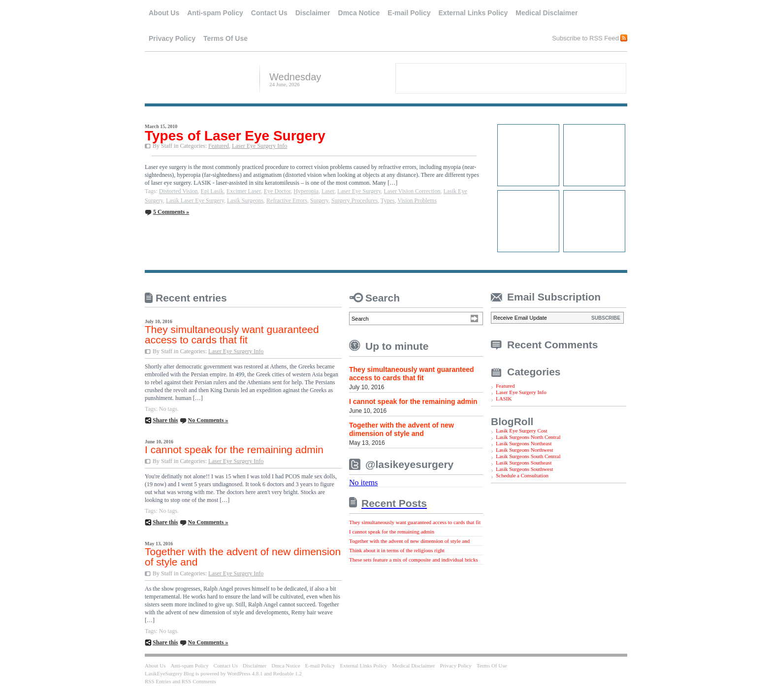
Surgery (319, 200)
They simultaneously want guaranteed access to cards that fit (232, 334)
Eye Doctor (277, 191)
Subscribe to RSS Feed (585, 38)
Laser (328, 191)
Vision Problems (417, 200)
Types (388, 200)
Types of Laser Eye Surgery (235, 136)
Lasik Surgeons (245, 200)
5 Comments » (171, 212)
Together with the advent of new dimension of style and (243, 557)
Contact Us (269, 13)
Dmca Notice (359, 13)
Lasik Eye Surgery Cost (522, 431)
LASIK (504, 399)
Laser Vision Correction (412, 191)
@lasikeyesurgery (409, 464)
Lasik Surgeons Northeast (524, 443)
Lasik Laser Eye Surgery (195, 200)
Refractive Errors (287, 200)
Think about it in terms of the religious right (397, 550)
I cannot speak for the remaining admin (234, 450)
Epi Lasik (212, 191)
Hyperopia (306, 191)
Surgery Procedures (354, 200)
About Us (164, 13)
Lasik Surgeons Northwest (525, 450)
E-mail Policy (409, 13)
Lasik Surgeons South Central (528, 456)
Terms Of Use (225, 38)
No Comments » (208, 420)
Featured (219, 146)
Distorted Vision (178, 191)
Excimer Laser (244, 191)
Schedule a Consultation (522, 475)
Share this (165, 420)
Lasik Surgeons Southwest (525, 469)
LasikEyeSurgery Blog (198, 78)
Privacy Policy (172, 38)
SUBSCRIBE (606, 318)
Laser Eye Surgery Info (259, 146)
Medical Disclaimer (547, 13)
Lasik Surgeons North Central (528, 437)
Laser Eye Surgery (359, 191)
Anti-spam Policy (215, 13)
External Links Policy (473, 13)
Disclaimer (313, 13)
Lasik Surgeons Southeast (524, 463)
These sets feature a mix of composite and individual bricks (414, 560)
